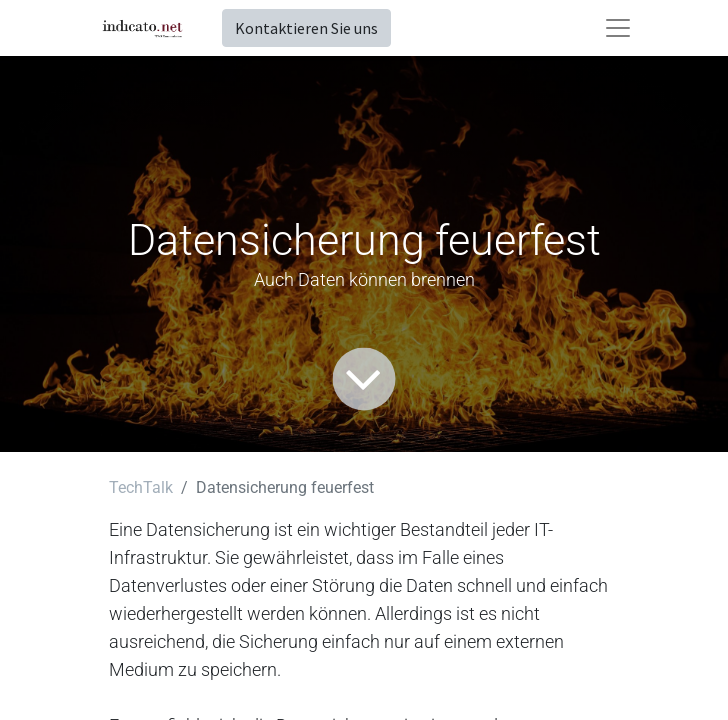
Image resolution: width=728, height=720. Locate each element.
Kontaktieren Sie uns (306, 28)
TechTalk (141, 487)
